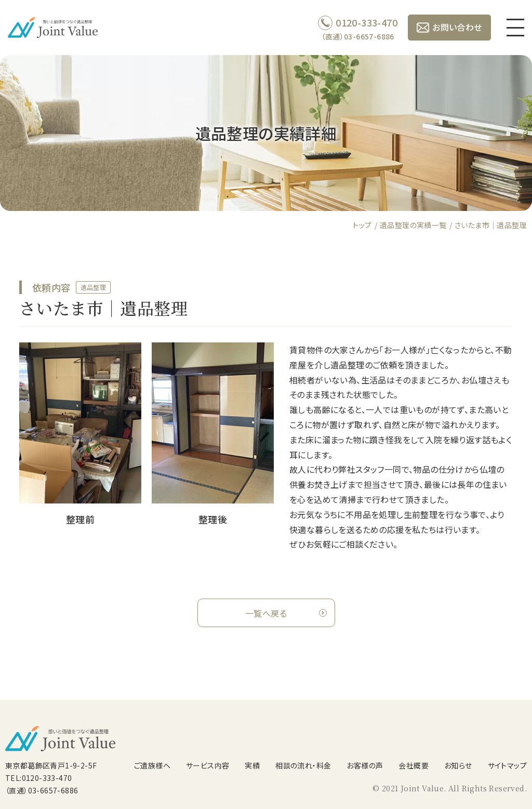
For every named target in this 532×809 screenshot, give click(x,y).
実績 (252, 765)
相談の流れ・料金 (303, 765)
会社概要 (414, 765)
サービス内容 (208, 765)
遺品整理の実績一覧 (413, 225)
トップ (362, 225)
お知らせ (458, 765)
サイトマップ (507, 765)
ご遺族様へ (152, 765)
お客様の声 (365, 765)
